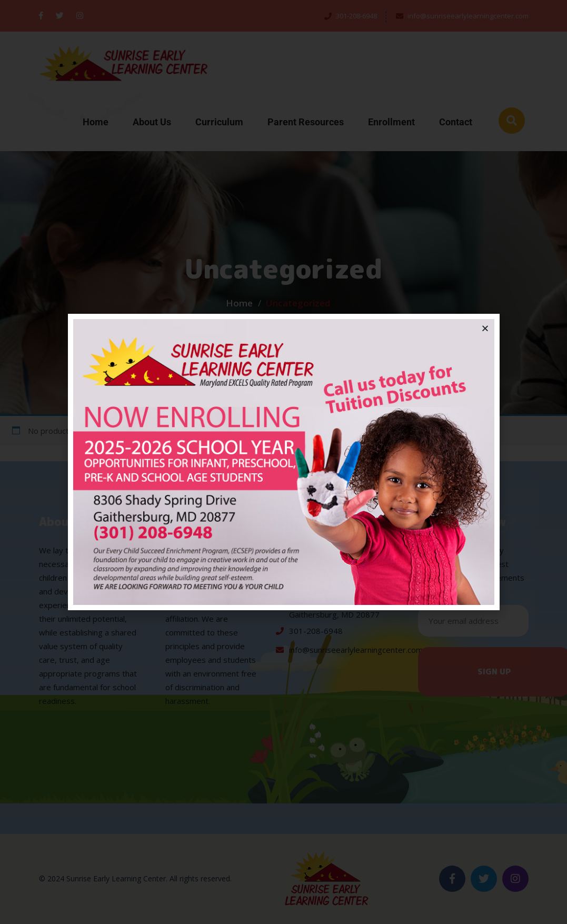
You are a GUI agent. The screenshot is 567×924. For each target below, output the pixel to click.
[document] (283, 462)
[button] (485, 328)
